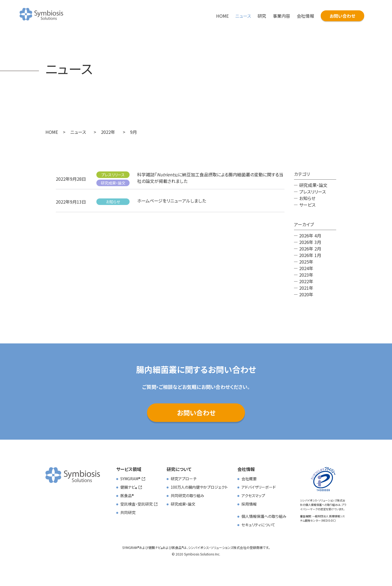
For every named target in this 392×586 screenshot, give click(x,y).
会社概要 (249, 479)
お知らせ (113, 202)
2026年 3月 (310, 242)
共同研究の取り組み (187, 496)
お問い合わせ (342, 16)
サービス (307, 205)
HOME (222, 16)
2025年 (306, 262)
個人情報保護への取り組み (264, 516)
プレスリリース (113, 175)
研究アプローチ (184, 479)
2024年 (306, 268)
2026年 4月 (310, 235)
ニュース (243, 16)
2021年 (306, 288)
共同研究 (128, 512)
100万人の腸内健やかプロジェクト (199, 487)
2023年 (306, 275)
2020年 (306, 294)
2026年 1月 (310, 255)
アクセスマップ (253, 496)
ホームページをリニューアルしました (172, 201)
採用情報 (249, 504)
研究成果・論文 (113, 183)
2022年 (306, 281)
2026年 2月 (310, 249)
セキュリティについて (258, 525)
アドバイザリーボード (259, 487)
